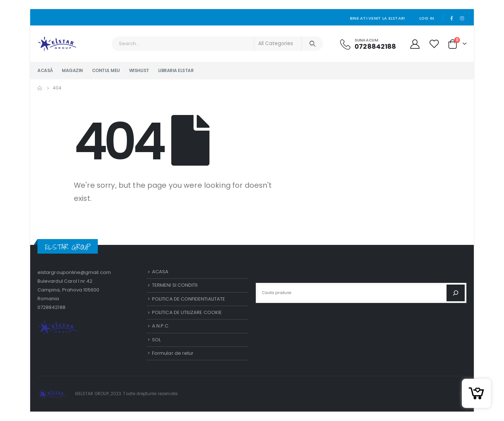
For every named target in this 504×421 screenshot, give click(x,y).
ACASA (160, 272)
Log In (426, 18)
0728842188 (51, 307)
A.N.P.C (160, 326)
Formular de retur (173, 354)
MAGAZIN (72, 70)
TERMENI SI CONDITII (175, 285)
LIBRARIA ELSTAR (176, 70)
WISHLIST (139, 70)
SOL (156, 340)
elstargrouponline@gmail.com (74, 272)
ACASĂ (45, 70)
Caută (361, 274)
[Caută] (456, 293)
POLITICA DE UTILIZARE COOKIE (187, 312)
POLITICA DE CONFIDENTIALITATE (189, 299)
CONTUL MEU (106, 70)
